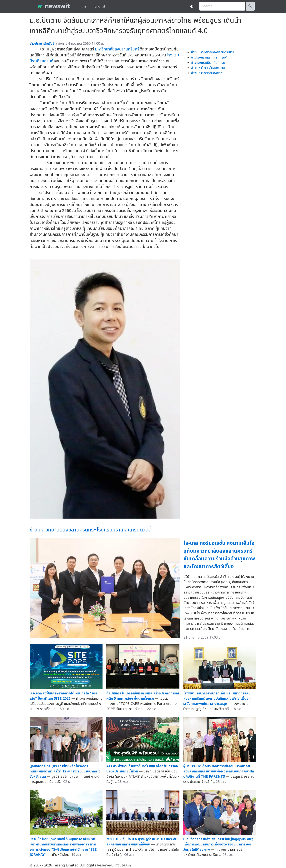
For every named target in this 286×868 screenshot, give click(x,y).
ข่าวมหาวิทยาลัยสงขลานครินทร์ (213, 52)
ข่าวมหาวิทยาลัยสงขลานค (209, 68)
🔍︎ (250, 6)
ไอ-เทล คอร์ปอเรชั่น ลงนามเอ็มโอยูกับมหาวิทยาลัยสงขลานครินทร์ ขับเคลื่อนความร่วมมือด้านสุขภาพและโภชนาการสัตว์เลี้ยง (219, 555)
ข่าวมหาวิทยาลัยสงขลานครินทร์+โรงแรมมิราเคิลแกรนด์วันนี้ (91, 530)
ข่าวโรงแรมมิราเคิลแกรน (208, 63)
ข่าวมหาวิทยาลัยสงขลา (207, 73)
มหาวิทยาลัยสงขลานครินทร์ (117, 49)
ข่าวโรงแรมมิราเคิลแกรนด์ (209, 58)
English (100, 6)
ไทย (84, 6)
